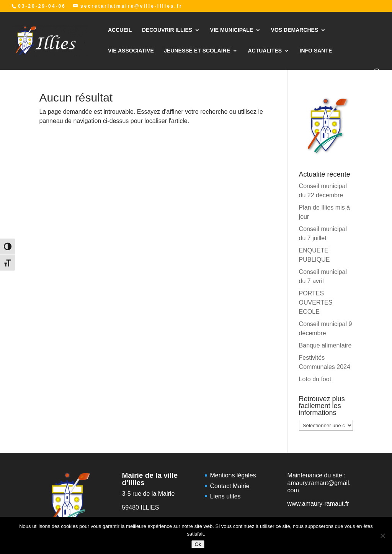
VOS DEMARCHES (295, 30)
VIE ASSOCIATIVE (131, 51)
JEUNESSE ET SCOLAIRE (197, 51)
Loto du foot (315, 379)
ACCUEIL (120, 30)
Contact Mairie (230, 486)
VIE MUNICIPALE (232, 30)
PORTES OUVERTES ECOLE (316, 302)
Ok (198, 544)
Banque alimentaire (325, 345)
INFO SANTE (316, 51)
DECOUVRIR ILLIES (167, 30)
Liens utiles (225, 496)
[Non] (382, 536)
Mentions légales (233, 475)
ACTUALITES (265, 51)
